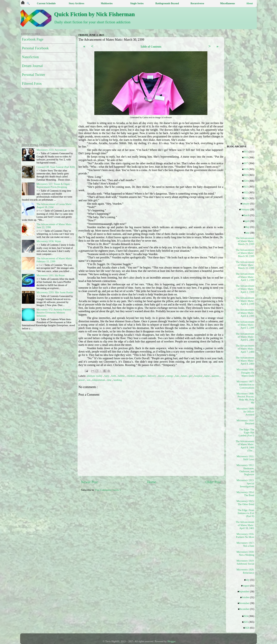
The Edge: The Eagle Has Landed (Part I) (246, 433)
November (245, 603)
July (248, 580)
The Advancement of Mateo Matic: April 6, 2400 (245, 337)
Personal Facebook (35, 48)
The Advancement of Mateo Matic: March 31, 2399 (245, 265)
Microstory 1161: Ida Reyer (51, 275)
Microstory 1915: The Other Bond (245, 503)
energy (170, 376)
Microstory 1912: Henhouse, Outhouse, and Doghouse (245, 470)
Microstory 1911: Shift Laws (245, 458)
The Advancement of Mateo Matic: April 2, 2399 (245, 289)
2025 (247, 622)
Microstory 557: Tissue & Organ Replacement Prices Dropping (53, 185)
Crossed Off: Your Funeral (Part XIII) (56, 167)
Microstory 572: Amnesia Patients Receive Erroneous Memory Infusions (54, 313)
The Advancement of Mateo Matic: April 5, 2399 (245, 325)
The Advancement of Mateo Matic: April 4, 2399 (245, 313)
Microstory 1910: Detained (245, 422)
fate (177, 376)
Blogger (172, 641)
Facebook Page (33, 39)
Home (151, 482)
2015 (247, 152)
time (109, 380)
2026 (248, 628)
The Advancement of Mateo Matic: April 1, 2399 (245, 277)
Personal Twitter (33, 75)
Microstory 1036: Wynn (49, 241)
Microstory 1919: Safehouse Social (245, 562)
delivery (152, 376)
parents (216, 376)
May (248, 227)
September (245, 591)
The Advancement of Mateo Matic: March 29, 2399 (245, 241)
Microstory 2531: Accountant (51, 150)
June (248, 233)
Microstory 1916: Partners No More (245, 535)
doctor (161, 376)
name (207, 376)
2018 (247, 169)
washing (117, 380)
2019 (247, 175)
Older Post (213, 482)
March (247, 215)
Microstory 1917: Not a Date (245, 544)
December (245, 609)
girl (191, 376)
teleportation (99, 380)
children (131, 376)
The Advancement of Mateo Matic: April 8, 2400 (245, 361)
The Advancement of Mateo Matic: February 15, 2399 (54, 260)
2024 (247, 616)
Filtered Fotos (32, 83)
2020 (247, 181)
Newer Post (89, 482)
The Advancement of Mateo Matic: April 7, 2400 (245, 349)
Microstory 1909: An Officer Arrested (245, 412)
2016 (247, 157)
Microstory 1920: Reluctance (245, 571)
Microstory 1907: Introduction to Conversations (245, 385)
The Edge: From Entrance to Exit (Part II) (246, 513)
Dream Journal (32, 66)
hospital (199, 376)
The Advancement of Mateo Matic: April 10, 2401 (245, 525)
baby (107, 376)
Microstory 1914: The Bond (245, 494)
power (82, 380)
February (246, 209)
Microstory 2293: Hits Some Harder (55, 292)
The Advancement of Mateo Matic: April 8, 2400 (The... (245, 446)
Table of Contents (151, 47)
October (247, 597)
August (247, 586)
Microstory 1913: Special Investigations (245, 483)
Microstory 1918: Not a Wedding (245, 553)
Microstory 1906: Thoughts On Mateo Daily (245, 373)
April (248, 221)
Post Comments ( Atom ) (108, 490)
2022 (247, 192)
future (184, 376)
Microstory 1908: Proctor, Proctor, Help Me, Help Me (245, 398)
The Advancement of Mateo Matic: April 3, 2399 (245, 301)
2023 (247, 198)
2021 (247, 187)
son (89, 380)
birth (114, 376)
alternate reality (95, 376)
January (247, 204)
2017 (247, 163)
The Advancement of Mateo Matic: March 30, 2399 (245, 253)
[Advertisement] (167, 519)
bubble (122, 376)
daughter (142, 376)
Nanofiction (30, 57)
